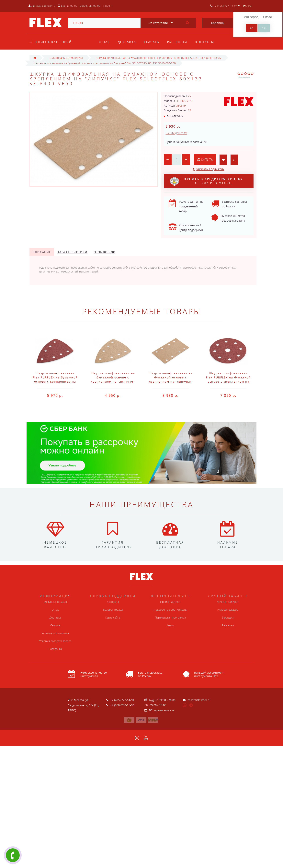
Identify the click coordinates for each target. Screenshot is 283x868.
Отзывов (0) (105, 252)
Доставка (127, 42)
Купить (205, 160)
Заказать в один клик (210, 169)
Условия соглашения (55, 633)
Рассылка (228, 625)
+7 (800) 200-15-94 (122, 705)
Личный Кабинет (228, 602)
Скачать (153, 42)
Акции (170, 625)
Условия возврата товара (55, 641)
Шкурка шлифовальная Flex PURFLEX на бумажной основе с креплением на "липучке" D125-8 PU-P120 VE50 (228, 382)
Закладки (228, 617)
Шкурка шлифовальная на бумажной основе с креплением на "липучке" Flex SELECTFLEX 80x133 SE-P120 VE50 (171, 382)
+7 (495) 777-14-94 (122, 700)
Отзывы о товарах (55, 602)
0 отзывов (244, 77)
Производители (170, 602)
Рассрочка (179, 42)
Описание (42, 252)
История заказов (228, 610)
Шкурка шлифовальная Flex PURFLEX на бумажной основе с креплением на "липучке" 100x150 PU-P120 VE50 (55, 382)
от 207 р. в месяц (206, 181)
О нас (104, 42)
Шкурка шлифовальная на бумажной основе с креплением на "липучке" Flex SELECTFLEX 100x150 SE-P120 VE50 (113, 382)
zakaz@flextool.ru (199, 700)
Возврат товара (113, 610)
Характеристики (72, 252)
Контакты (207, 42)
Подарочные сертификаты (170, 610)
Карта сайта (113, 617)
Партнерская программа (170, 617)
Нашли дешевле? (176, 133)
